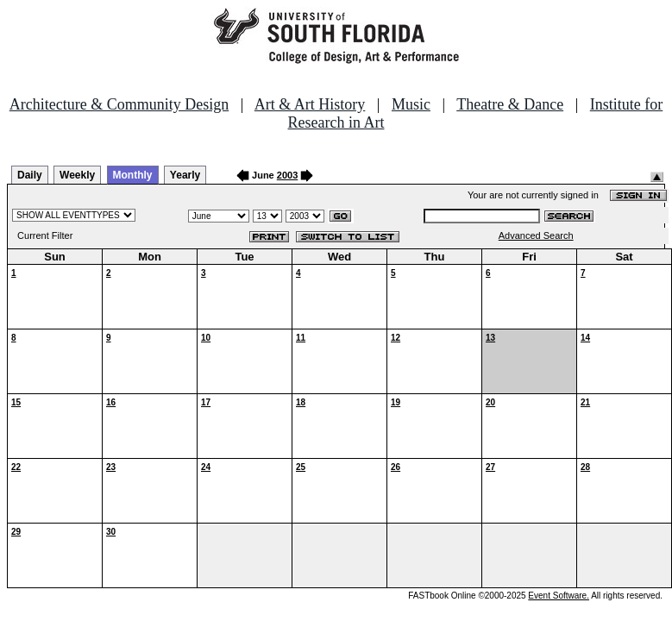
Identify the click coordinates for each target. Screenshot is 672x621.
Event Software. (559, 596)
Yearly (185, 175)
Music (411, 104)
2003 (287, 175)
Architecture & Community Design (119, 104)
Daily (30, 175)
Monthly (133, 175)
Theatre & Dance (510, 104)
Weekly (77, 175)
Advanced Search (536, 235)
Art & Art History (310, 104)
